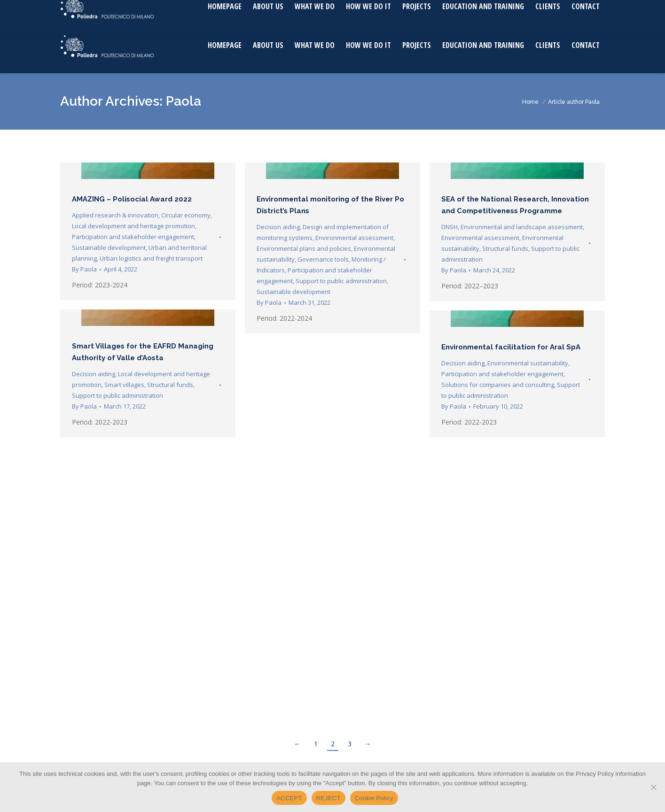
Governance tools (323, 259)
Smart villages (124, 385)
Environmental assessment (354, 238)
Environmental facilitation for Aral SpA (511, 347)
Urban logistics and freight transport (151, 258)
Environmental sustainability (528, 363)
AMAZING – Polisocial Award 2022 (132, 199)
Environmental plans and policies (304, 248)
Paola (184, 101)
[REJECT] (653, 787)
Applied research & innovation (115, 215)
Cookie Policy (374, 798)
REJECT (329, 798)
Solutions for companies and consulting (498, 385)
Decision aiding (278, 227)
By (84, 269)
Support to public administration (341, 281)
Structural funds (505, 248)
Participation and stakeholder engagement (133, 237)
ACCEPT (289, 798)
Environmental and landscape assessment (522, 227)
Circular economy (186, 215)
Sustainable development (109, 247)
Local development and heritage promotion (133, 226)
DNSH (450, 227)
